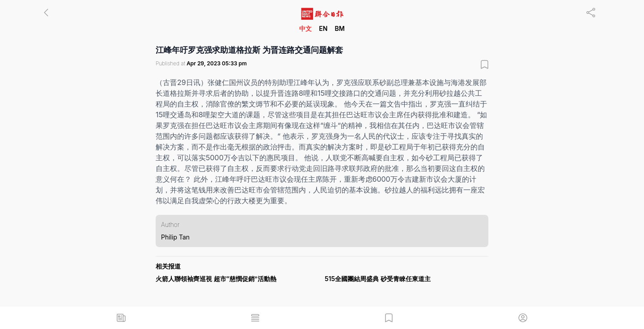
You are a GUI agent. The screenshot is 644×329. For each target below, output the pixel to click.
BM (339, 28)
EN (323, 28)
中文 (305, 28)
